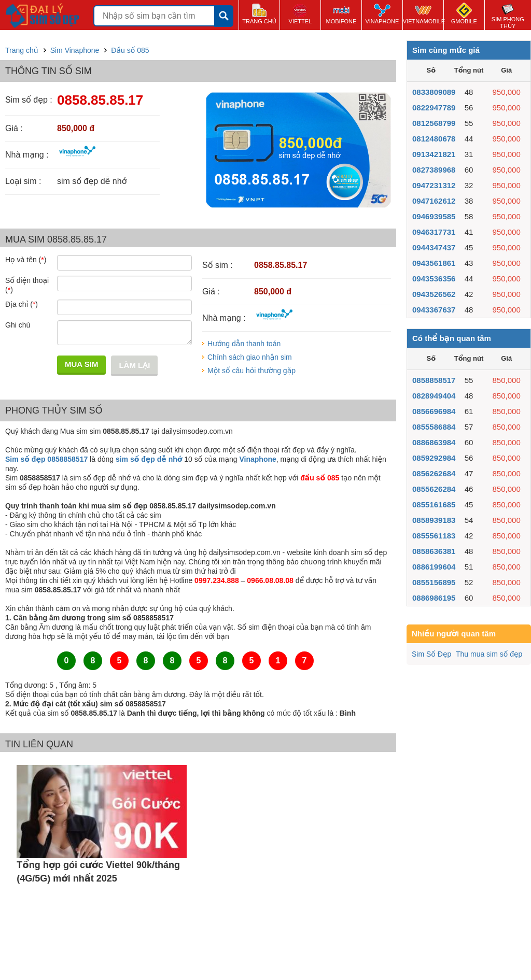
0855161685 (434, 505)
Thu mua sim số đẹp (489, 654)
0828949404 (434, 396)
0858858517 (434, 380)
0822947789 (434, 108)
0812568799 (434, 123)
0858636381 (434, 551)
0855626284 (434, 489)
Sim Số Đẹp (431, 654)
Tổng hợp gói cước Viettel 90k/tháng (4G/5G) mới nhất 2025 (98, 872)
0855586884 (434, 427)
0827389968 (434, 170)
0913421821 (434, 154)
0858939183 (434, 520)
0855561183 (434, 536)
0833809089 (434, 92)
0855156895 (434, 582)
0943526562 (434, 294)
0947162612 (434, 201)
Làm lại (134, 365)
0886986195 (434, 598)
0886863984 (434, 442)
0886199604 (434, 567)
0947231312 (434, 185)
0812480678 (434, 139)
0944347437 (434, 247)
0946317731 (434, 232)
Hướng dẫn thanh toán (244, 344)
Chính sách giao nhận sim (250, 357)
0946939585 (434, 216)
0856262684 (434, 473)
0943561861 (434, 263)
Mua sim (81, 364)
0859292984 (434, 458)
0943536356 (434, 279)
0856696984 (434, 411)
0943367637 (434, 310)
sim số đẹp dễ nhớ (149, 459)
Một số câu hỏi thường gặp (251, 371)
